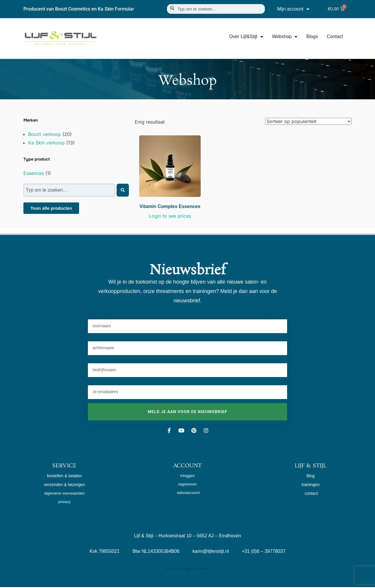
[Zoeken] (123, 190)
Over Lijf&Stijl (246, 37)
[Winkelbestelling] (308, 121)
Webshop (285, 37)
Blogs (312, 36)
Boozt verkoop (45, 134)
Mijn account (293, 9)
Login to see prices (170, 216)
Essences (34, 173)
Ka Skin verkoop (46, 143)
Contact (335, 36)
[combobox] (216, 9)
